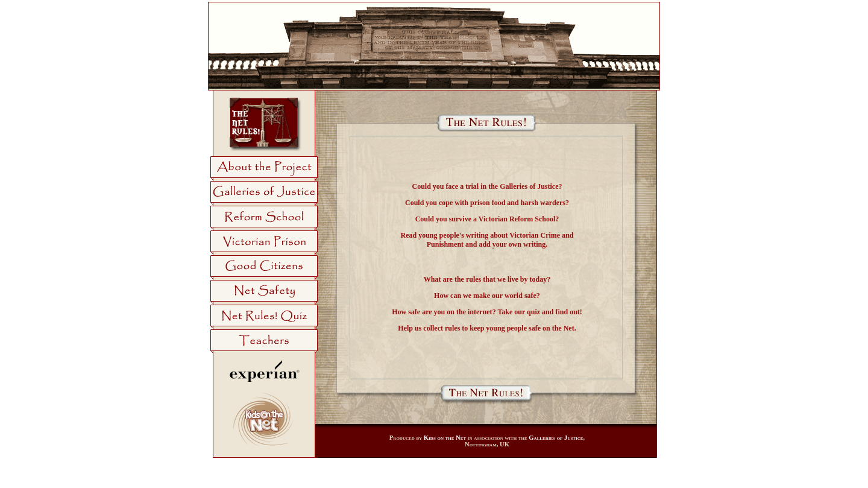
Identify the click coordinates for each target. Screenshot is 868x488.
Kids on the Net (445, 438)
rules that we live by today (506, 279)
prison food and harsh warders (518, 203)
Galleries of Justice (529, 186)
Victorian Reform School (517, 219)
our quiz (527, 312)
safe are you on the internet (450, 312)
